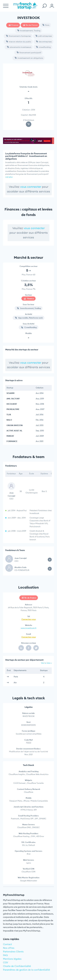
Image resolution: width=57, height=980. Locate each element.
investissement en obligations (29, 58)
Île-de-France (30, 25)
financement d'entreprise (18, 36)
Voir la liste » (46, 663)
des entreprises (44, 42)
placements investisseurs (19, 47)
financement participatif (29, 53)
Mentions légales (12, 959)
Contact (7, 944)
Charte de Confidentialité (17, 966)
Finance (13, 25)
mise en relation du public (19, 42)
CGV (6, 962)
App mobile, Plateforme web (29, 318)
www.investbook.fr (28, 628)
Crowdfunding (29, 327)
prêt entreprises (44, 36)
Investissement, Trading (29, 31)
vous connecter (31, 187)
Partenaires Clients (13, 952)
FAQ (5, 955)
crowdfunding (43, 47)
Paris (46, 25)
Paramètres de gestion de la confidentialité (26, 970)
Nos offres (9, 948)
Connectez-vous (28, 619)
